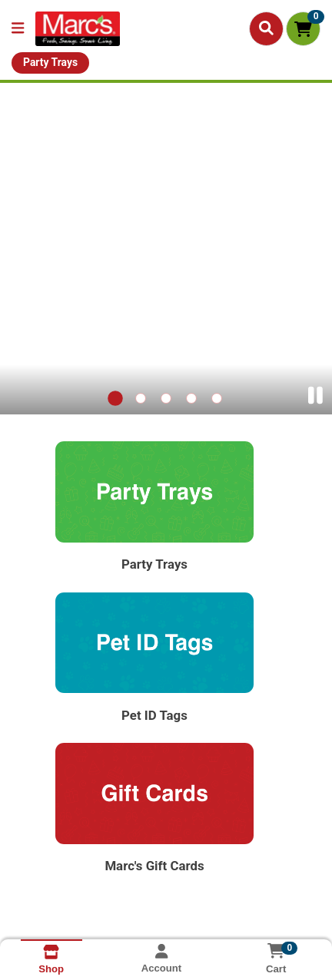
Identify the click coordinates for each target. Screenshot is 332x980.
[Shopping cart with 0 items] (303, 29)
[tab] (116, 399)
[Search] (266, 28)
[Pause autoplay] (315, 395)
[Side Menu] (18, 29)
